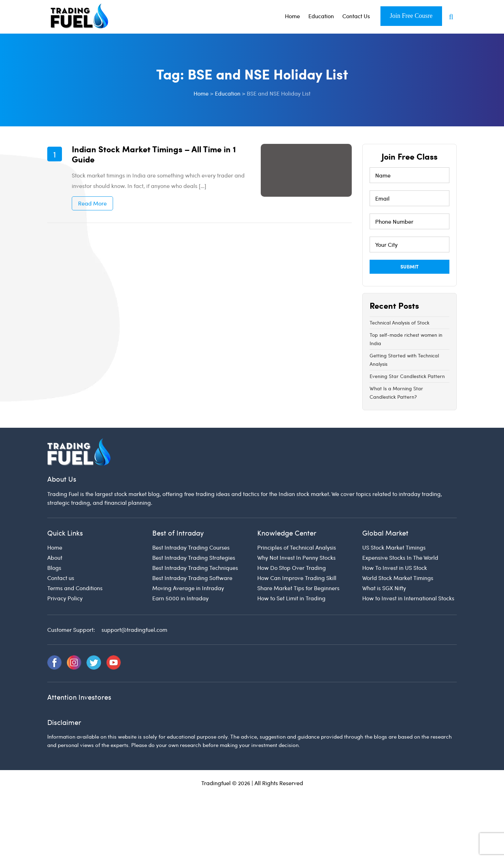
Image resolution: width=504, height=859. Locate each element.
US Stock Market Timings (394, 547)
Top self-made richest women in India (406, 339)
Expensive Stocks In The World (400, 557)
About (55, 557)
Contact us (61, 578)
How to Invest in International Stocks (408, 598)
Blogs (54, 568)
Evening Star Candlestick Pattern (407, 376)
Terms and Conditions (75, 588)
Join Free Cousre (411, 16)
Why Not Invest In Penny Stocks (296, 557)
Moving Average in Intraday (188, 588)
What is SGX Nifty (384, 588)
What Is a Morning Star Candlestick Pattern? (396, 393)
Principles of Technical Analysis (297, 547)
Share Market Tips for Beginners (298, 588)
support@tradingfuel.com (134, 630)
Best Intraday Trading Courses (191, 547)
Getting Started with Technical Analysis (404, 360)
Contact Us (356, 16)
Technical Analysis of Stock (400, 323)
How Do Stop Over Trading (292, 568)
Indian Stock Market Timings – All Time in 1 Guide (154, 154)
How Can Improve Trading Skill (297, 578)
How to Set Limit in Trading (291, 598)
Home (292, 16)
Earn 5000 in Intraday (180, 598)
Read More (92, 203)
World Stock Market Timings (398, 578)
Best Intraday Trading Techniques (195, 568)
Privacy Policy (65, 598)
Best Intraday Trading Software (192, 578)
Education (321, 16)
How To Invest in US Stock (395, 568)
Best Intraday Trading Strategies (194, 557)
